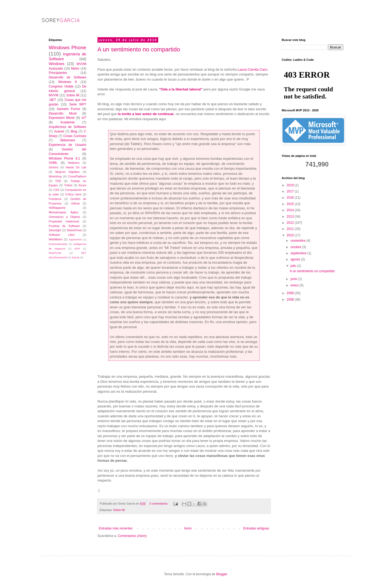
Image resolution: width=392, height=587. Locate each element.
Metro (75, 69)
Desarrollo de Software (67, 77)
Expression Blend (62, 118)
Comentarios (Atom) (132, 536)
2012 (291, 223)
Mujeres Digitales (67, 172)
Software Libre (62, 235)
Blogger (222, 574)
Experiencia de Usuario (67, 145)
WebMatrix (56, 239)
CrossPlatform (77, 176)
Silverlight (55, 230)
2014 (291, 210)
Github (76, 203)
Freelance (55, 199)
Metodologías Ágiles (64, 212)
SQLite (75, 257)
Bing (74, 131)
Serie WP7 (78, 104)
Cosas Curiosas (75, 136)
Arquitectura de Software (67, 127)
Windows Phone (67, 48)
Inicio (188, 528)
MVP (77, 249)
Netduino (74, 163)
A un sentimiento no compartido (139, 49)
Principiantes (58, 73)
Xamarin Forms (68, 109)
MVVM (54, 95)
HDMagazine (57, 208)
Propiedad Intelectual (64, 221)
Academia (67, 122)
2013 (291, 217)
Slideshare (68, 140)
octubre (296, 247)
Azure (82, 185)
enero (295, 285)
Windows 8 (67, 82)
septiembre (299, 253)
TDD (58, 181)
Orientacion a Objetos (64, 217)
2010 (291, 235)
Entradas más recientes (116, 528)
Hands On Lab (76, 167)
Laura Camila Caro (252, 69)
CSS (56, 190)
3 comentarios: (159, 503)
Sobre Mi (119, 510)
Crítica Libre (73, 194)
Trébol (68, 185)
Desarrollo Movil (63, 113)
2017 (291, 191)
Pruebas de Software (64, 226)
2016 (291, 198)
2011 (291, 229)
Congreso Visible (61, 86)
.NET (52, 100)
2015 (291, 204)
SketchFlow (74, 230)
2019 (291, 185)
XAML (53, 163)
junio (294, 279)
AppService (75, 239)
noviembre (298, 241)
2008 (291, 300)
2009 (291, 293)
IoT (84, 118)
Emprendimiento (58, 244)
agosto (296, 259)
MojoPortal (55, 253)
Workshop (55, 176)
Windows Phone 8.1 (64, 158)
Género (54, 167)
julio (294, 266)
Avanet (59, 131)
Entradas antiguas (256, 528)
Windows (56, 64)
